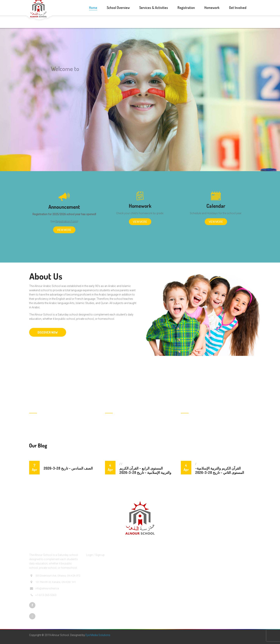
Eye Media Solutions (98, 635)
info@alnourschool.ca (44, 589)
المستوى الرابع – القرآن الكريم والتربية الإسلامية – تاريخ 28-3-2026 (145, 470)
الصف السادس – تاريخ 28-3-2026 (68, 468)
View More (64, 230)
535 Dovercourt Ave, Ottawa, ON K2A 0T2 (55, 576)
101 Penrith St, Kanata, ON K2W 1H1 (53, 582)
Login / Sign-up (95, 555)
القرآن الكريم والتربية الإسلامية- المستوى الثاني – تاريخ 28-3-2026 (220, 470)
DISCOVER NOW (48, 332)
